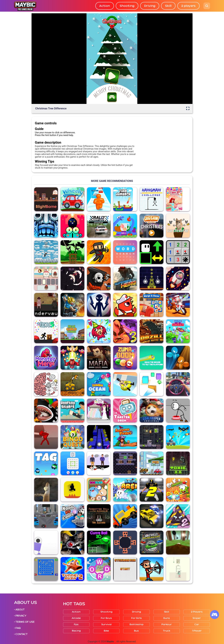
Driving (150, 6)
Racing (76, 631)
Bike (106, 631)
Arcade (76, 618)
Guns (167, 618)
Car (197, 624)
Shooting (127, 6)
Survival (106, 624)
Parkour (167, 624)
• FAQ (17, 628)
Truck (167, 631)
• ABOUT (19, 610)
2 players (188, 6)
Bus (136, 631)
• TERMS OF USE (24, 622)
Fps (76, 624)
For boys (106, 618)
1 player (197, 631)
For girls (136, 618)
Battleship (136, 624)
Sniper (197, 618)
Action (105, 6)
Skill (168, 6)
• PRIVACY (20, 616)
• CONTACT (21, 634)
